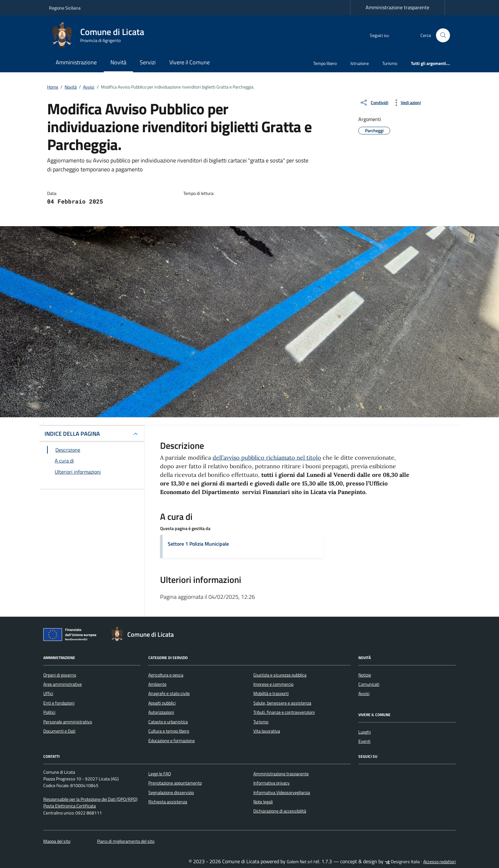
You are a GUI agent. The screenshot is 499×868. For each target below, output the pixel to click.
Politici (49, 712)
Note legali (263, 802)
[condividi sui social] (374, 103)
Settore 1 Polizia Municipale (198, 544)
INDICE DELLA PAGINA (72, 434)
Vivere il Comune (190, 62)
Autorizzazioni (161, 712)
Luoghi (365, 732)
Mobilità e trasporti (271, 693)
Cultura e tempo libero (169, 731)
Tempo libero (325, 63)
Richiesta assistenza (168, 802)
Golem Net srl (299, 862)
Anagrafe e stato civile (169, 693)
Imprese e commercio (273, 684)
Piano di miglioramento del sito (126, 841)
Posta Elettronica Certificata (70, 806)
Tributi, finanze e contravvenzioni (284, 712)
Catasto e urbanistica (168, 722)
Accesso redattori (439, 862)
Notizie (365, 675)
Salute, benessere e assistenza (282, 703)
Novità (118, 62)
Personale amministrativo (68, 722)
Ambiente (157, 684)
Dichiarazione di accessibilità (280, 811)
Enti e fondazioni (59, 703)
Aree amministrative (63, 684)
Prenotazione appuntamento (175, 783)
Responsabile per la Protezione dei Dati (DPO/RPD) (90, 799)
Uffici (48, 693)
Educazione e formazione (172, 741)
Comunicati (369, 684)
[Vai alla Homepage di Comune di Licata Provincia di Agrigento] (100, 35)
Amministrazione (76, 62)
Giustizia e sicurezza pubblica (280, 675)
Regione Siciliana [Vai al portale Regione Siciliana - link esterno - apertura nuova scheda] (65, 8)
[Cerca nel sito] (443, 36)
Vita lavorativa (267, 731)
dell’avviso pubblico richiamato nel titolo (267, 458)
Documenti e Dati (59, 731)
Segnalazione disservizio (171, 793)
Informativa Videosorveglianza (282, 793)
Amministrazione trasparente (397, 7)
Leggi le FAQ (160, 774)
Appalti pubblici (162, 703)
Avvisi (364, 693)
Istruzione (360, 63)
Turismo (390, 63)
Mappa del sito (57, 841)
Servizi (148, 62)
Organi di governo (60, 675)
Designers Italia (402, 862)
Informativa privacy (271, 783)
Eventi (364, 741)
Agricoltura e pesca (166, 675)
